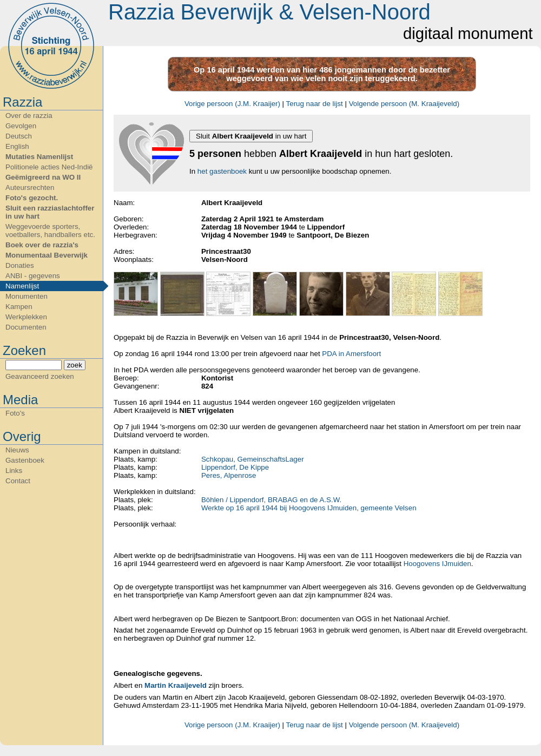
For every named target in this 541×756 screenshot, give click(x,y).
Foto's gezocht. (32, 198)
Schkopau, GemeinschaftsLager (253, 459)
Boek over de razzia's (42, 245)
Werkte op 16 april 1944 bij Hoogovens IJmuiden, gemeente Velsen (309, 508)
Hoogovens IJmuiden (437, 564)
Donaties (20, 265)
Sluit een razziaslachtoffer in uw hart (50, 212)
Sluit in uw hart (251, 136)
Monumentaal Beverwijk (47, 255)
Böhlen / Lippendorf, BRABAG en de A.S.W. (271, 500)
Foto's (15, 413)
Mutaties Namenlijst (39, 157)
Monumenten (27, 296)
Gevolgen (21, 126)
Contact (18, 481)
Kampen (19, 307)
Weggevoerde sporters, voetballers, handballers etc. (50, 231)
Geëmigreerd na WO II (43, 177)
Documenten (26, 327)
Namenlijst (22, 286)
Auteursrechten (30, 188)
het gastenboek (222, 171)
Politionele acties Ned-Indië (49, 167)
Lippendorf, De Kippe (235, 467)
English (17, 146)
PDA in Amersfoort (351, 354)
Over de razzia (29, 116)
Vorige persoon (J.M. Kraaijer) (232, 104)
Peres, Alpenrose (229, 475)
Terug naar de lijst (315, 104)
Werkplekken (26, 317)
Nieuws (17, 450)
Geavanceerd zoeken (40, 376)
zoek (75, 365)
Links (14, 471)
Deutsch (19, 136)
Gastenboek (25, 460)
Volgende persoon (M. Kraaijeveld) (404, 104)
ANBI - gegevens (33, 276)
